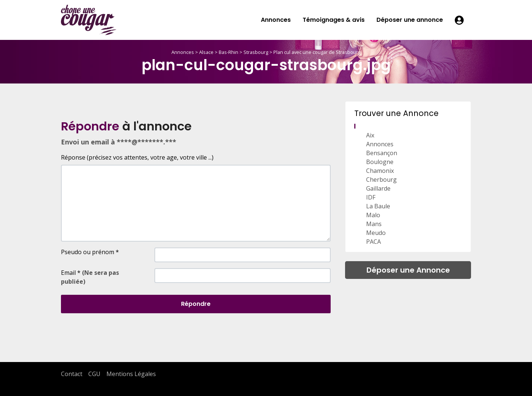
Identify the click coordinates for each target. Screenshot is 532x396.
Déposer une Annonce (408, 270)
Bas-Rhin (229, 52)
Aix (370, 135)
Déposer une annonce (410, 20)
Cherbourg (381, 180)
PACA (374, 242)
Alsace (206, 52)
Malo (373, 215)
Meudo (376, 233)
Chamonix (380, 171)
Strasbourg (256, 52)
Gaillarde (378, 188)
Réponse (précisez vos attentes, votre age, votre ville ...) (137, 157)
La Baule (378, 206)
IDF (371, 197)
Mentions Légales (131, 374)
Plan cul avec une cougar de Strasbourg (317, 52)
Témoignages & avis (334, 20)
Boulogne (380, 162)
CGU (94, 374)
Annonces (276, 20)
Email (90, 277)
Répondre (196, 304)
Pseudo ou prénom (90, 252)
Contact (72, 374)
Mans (374, 224)
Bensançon (382, 153)
